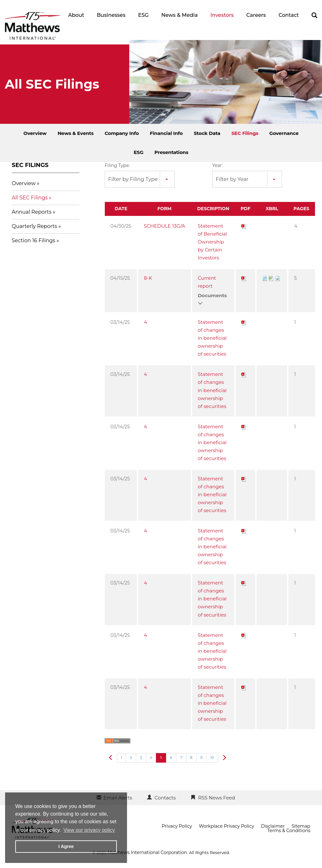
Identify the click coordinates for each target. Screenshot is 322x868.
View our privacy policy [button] (89, 830)
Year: (217, 165)
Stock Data (207, 133)
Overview (35, 133)
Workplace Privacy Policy (226, 826)
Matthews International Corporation (147, 852)
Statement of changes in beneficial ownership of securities (212, 338)
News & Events (75, 133)
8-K (148, 278)
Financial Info (166, 133)
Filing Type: (117, 165)
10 (212, 758)
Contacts (165, 798)
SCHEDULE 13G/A (164, 226)
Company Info (122, 133)
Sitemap (301, 826)
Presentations (171, 152)
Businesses (111, 15)
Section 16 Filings (34, 240)
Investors (222, 15)
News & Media (180, 15)
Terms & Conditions (289, 831)
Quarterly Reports (34, 226)
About (76, 15)
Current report (207, 282)
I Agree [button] (66, 846)
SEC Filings (245, 133)
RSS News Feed (217, 798)
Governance (284, 133)
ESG (143, 15)
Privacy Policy (177, 826)
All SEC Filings (30, 198)
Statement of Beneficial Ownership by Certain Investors (212, 242)
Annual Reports (32, 212)
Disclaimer (273, 826)
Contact (289, 15)
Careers (256, 15)
